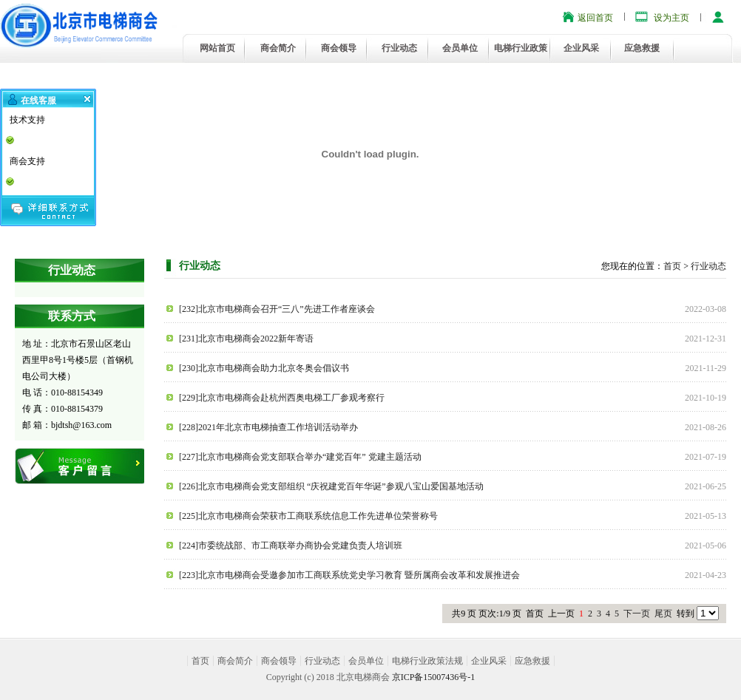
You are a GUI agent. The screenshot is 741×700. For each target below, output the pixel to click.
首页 (672, 266)
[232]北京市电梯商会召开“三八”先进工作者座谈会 (277, 309)
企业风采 (581, 48)
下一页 (637, 614)
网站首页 (217, 48)
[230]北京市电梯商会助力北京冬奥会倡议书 (264, 368)
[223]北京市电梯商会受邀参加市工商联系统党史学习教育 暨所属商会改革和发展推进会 (349, 575)
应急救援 (642, 48)
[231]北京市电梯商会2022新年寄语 (246, 339)
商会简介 (278, 48)
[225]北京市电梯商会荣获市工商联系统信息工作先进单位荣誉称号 (308, 516)
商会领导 (339, 48)
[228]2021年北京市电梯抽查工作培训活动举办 (268, 427)
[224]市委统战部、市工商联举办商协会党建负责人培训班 (291, 546)
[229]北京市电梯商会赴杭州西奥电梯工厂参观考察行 (282, 398)
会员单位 (460, 48)
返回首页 (595, 18)
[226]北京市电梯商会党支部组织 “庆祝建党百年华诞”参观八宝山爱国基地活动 (331, 486)
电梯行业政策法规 (427, 661)
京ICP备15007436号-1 (434, 677)
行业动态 (399, 48)
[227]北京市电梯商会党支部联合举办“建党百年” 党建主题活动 (300, 457)
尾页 (663, 614)
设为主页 (671, 18)
